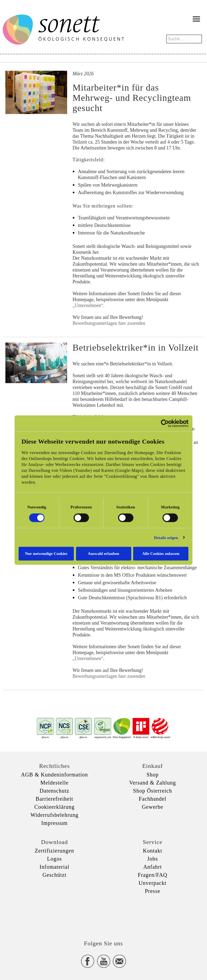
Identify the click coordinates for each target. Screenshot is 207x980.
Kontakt (152, 851)
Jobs (153, 859)
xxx (103, 912)
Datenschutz (54, 791)
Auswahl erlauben (103, 554)
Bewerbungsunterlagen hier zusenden (109, 323)
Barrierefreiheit (54, 799)
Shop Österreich (153, 791)
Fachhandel (153, 799)
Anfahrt (152, 867)
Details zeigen (166, 537)
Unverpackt (152, 883)
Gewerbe (152, 807)
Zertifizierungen (54, 851)
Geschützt (55, 875)
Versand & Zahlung (153, 783)
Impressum (54, 823)
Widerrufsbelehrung (54, 815)
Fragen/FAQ (153, 875)
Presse (152, 891)
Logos (55, 859)
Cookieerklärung (54, 807)
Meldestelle (54, 783)
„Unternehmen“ (88, 305)
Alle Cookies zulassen (161, 554)
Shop (152, 775)
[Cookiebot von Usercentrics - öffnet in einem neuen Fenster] (165, 423)
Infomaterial (55, 867)
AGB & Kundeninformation (55, 775)
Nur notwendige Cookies (46, 554)
